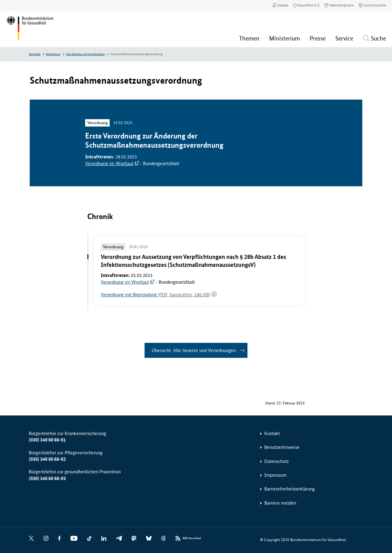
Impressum (275, 475)
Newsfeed (192, 538)
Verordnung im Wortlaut (109, 163)
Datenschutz (277, 461)
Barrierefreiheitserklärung (290, 489)
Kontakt (272, 433)
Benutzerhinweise (282, 447)
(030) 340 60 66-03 (47, 478)
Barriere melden (280, 503)
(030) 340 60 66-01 (47, 440)
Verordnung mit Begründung (155, 295)
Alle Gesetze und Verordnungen (85, 54)
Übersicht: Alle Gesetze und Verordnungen (194, 350)
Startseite (35, 54)
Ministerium (53, 54)
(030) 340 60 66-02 (47, 459)
